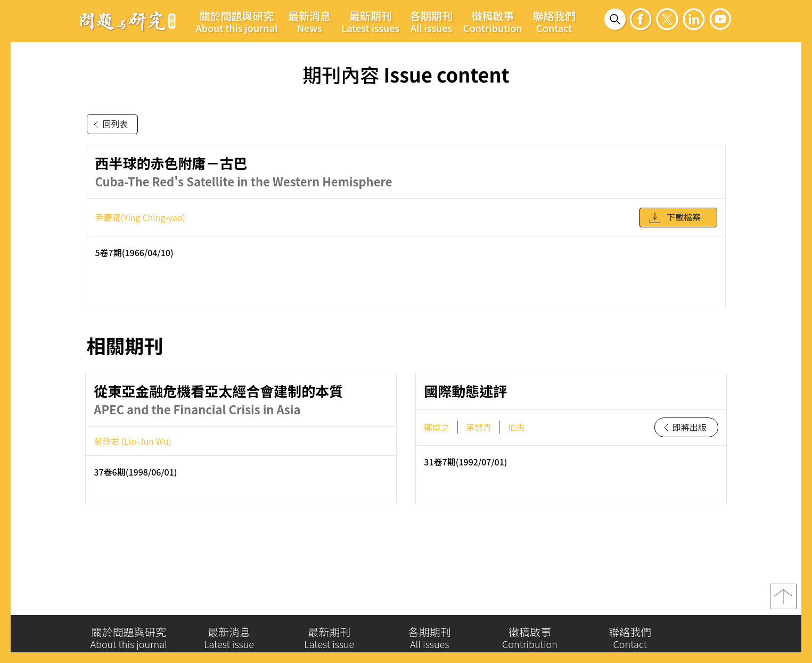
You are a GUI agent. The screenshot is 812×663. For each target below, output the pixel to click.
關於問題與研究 (237, 21)
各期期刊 (431, 21)
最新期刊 (370, 21)
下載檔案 (675, 222)
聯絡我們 (554, 21)
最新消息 (309, 21)
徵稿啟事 (493, 21)
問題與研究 (128, 21)
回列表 (109, 125)
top (783, 602)
